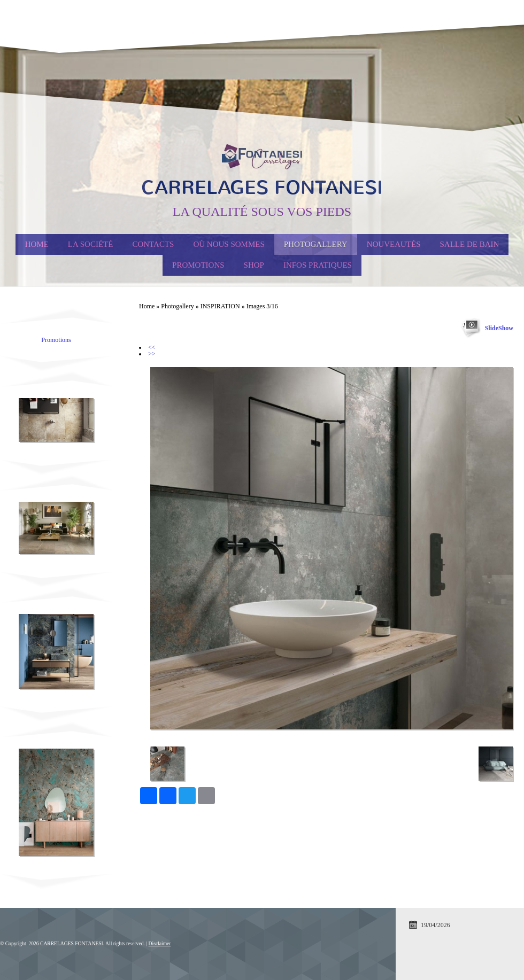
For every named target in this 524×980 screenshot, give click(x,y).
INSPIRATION (220, 306)
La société (91, 244)
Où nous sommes (229, 244)
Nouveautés (394, 244)
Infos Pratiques (318, 265)
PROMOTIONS (198, 265)
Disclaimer (160, 943)
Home (37, 244)
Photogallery (316, 244)
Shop (254, 265)
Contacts (153, 244)
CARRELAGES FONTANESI (262, 188)
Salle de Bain (470, 244)
